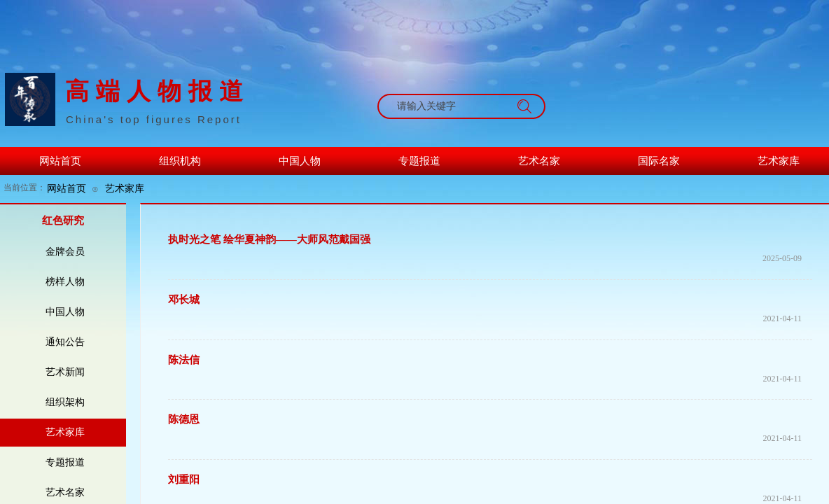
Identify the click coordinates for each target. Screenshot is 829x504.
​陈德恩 (184, 419)
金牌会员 (65, 252)
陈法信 (184, 360)
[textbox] (448, 106)
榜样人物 (65, 282)
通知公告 (65, 342)
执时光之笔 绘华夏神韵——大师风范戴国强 (269, 239)
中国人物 (65, 312)
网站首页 (67, 188)
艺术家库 (125, 188)
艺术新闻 (65, 372)
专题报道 (65, 462)
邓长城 (184, 300)
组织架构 (65, 402)
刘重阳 (184, 479)
